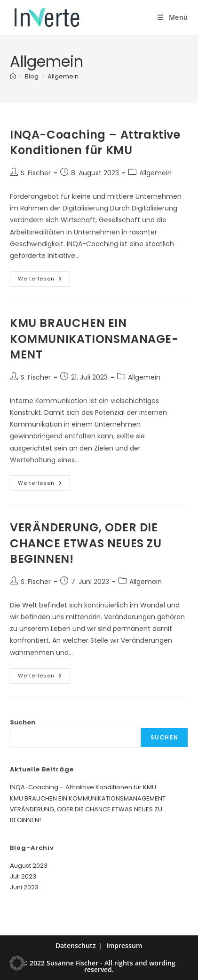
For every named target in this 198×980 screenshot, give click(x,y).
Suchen (23, 722)
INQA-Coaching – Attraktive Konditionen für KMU (95, 143)
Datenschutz (76, 945)
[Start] (13, 76)
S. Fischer (36, 173)
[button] (17, 963)
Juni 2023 (24, 887)
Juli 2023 (23, 876)
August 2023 (29, 866)
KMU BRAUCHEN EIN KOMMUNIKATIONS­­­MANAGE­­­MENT (94, 339)
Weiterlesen (44, 280)
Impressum (124, 945)
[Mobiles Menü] (173, 17)
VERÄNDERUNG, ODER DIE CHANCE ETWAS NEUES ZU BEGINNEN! (86, 543)
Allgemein (63, 76)
